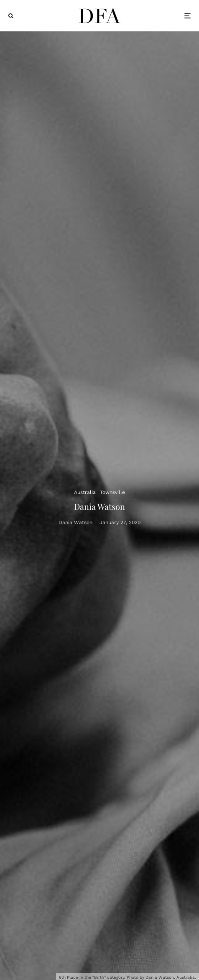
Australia (85, 492)
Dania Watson (75, 523)
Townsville (112, 492)
